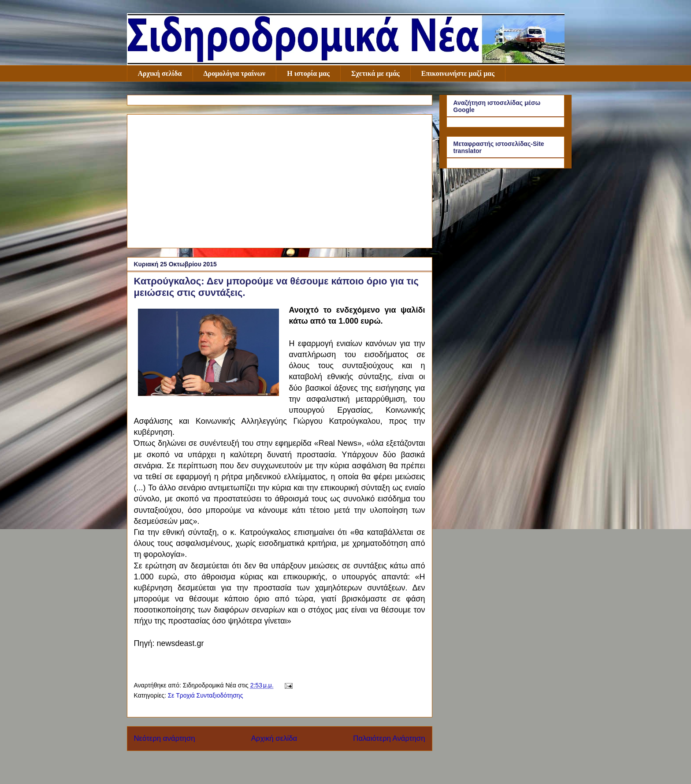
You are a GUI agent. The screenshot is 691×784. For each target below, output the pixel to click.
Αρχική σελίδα (160, 73)
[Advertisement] (280, 179)
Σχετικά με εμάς (375, 73)
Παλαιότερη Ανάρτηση (389, 738)
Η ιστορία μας (308, 73)
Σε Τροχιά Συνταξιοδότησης (206, 695)
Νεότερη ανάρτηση (165, 738)
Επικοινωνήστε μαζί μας (458, 73)
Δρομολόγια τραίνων (235, 73)
